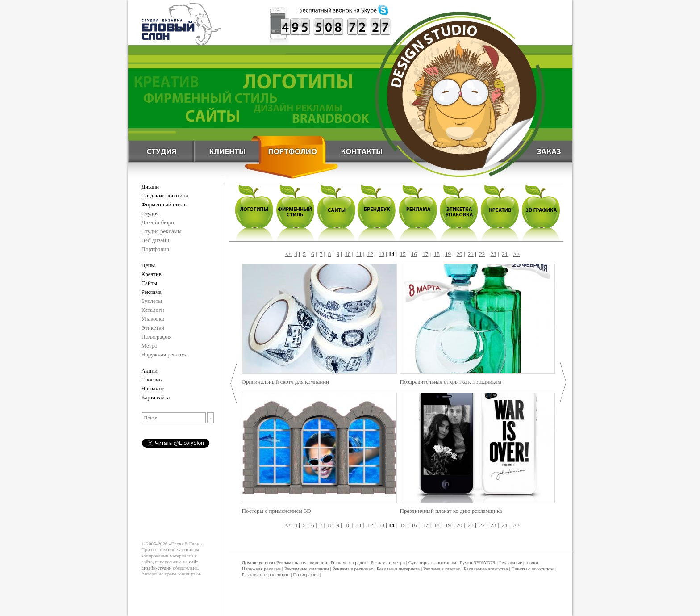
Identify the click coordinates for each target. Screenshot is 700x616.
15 (403, 254)
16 (414, 254)
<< (288, 254)
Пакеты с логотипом (532, 569)
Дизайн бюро (158, 222)
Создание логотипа (165, 195)
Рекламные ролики (519, 562)
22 (482, 254)
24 (505, 254)
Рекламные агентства (487, 569)
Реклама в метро (388, 562)
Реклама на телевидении (302, 562)
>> (517, 254)
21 (471, 254)
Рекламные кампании (307, 569)
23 (494, 254)
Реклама (152, 292)
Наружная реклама (165, 354)
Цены (148, 265)
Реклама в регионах (353, 569)
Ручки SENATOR (478, 562)
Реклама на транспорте (266, 574)
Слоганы (152, 379)
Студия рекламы (162, 231)
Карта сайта (156, 397)
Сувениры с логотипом (432, 562)
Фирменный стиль (164, 204)
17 (425, 254)
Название (153, 388)
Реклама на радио (349, 562)
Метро (150, 346)
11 (359, 254)
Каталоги (153, 310)
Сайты (150, 283)
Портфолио (156, 249)
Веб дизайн (156, 240)
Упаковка (153, 319)
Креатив (152, 274)
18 (437, 254)
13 (381, 254)
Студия (150, 213)
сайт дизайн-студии (170, 565)
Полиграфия (157, 337)
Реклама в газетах (442, 569)
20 (459, 254)
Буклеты (152, 301)
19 (448, 254)
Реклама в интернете (398, 569)
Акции (150, 371)
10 (348, 254)
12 (370, 254)
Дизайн (150, 186)
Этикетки (153, 328)
